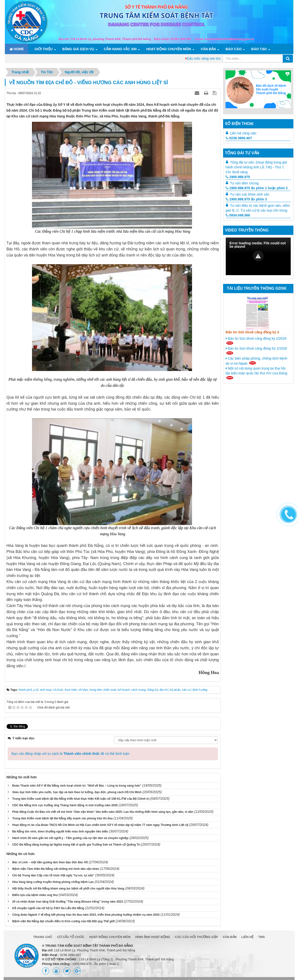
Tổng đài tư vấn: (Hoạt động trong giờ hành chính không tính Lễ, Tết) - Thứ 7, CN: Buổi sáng (256, 167)
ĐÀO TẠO (259, 49)
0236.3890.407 (239, 138)
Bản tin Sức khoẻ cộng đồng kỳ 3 (252, 332)
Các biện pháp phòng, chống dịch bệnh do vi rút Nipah (257, 361)
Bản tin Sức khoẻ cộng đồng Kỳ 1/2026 (256, 351)
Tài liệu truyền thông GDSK (257, 288)
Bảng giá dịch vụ (78, 49)
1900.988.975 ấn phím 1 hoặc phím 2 (257, 188)
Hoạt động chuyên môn (169, 49)
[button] (258, 256)
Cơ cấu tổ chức (71, 937)
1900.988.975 (238, 177)
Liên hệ (248, 937)
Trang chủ (43, 937)
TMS (262, 937)
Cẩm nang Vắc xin (120, 49)
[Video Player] (258, 256)
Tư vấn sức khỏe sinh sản (250, 194)
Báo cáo (234, 49)
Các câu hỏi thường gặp (196, 937)
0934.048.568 (238, 215)
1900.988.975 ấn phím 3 (246, 199)
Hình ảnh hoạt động (153, 937)
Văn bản (208, 49)
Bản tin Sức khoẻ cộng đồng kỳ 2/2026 (256, 341)
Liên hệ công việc (243, 133)
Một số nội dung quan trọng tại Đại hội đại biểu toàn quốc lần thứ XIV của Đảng (257, 373)
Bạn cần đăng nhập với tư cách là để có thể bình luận (71, 754)
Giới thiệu (43, 49)
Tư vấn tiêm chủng (244, 183)
